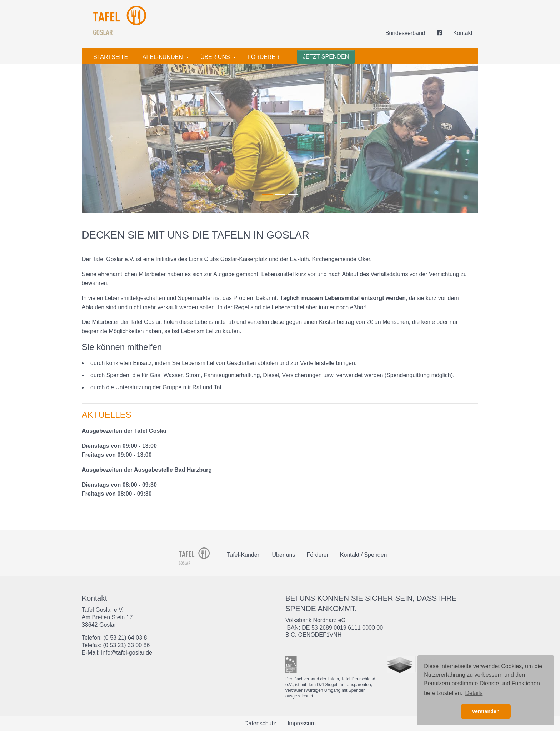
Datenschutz (260, 723)
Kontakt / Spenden (364, 555)
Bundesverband (405, 33)
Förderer (264, 57)
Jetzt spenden (326, 57)
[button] (112, 139)
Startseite (111, 57)
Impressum (302, 723)
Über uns (216, 57)
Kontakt (463, 33)
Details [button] (474, 693)
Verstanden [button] (486, 711)
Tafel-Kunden (162, 57)
